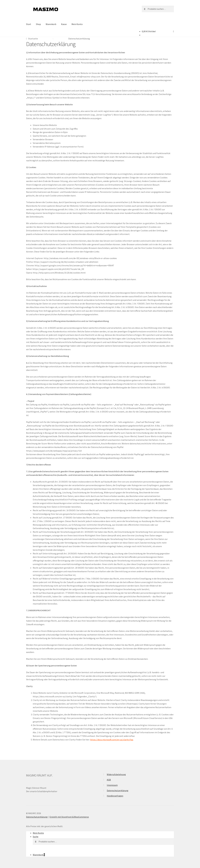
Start (29, 24)
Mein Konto (77, 24)
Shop (38, 24)
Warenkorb (51, 24)
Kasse (64, 24)
